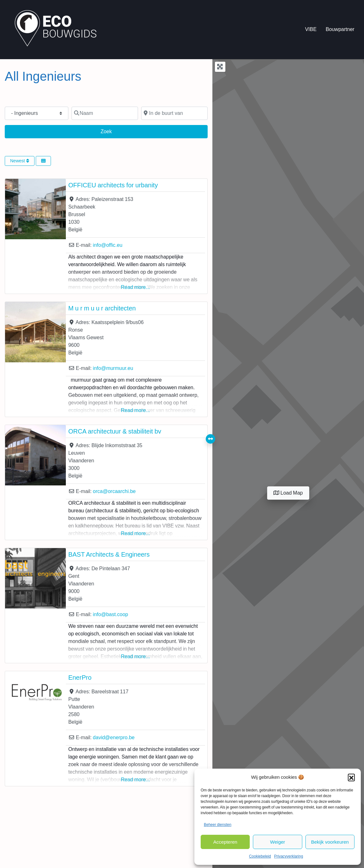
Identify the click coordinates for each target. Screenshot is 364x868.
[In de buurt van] (174, 113)
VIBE (311, 29)
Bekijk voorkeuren (330, 842)
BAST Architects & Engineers (109, 554)
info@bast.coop (110, 614)
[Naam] (105, 113)
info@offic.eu (107, 245)
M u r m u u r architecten (102, 308)
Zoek (112, 131)
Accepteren (225, 842)
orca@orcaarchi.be (114, 491)
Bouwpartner (340, 29)
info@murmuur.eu (113, 368)
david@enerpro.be (114, 737)
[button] (351, 777)
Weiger (277, 842)
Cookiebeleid (260, 856)
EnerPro (80, 678)
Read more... (135, 287)
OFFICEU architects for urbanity (113, 185)
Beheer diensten (218, 825)
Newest (20, 161)
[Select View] (43, 161)
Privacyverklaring (289, 856)
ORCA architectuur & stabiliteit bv (115, 431)
